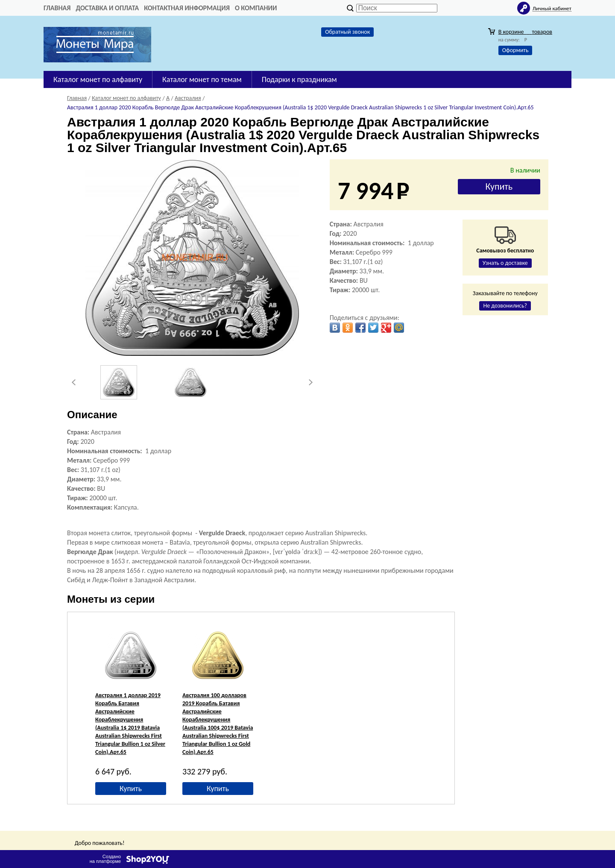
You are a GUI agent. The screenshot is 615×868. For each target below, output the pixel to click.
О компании (256, 8)
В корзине (525, 32)
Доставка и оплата (107, 8)
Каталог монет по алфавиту (98, 79)
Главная (57, 8)
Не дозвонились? (505, 306)
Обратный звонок (347, 32)
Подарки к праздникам (299, 79)
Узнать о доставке (505, 263)
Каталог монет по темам (202, 79)
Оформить (515, 50)
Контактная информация (187, 8)
